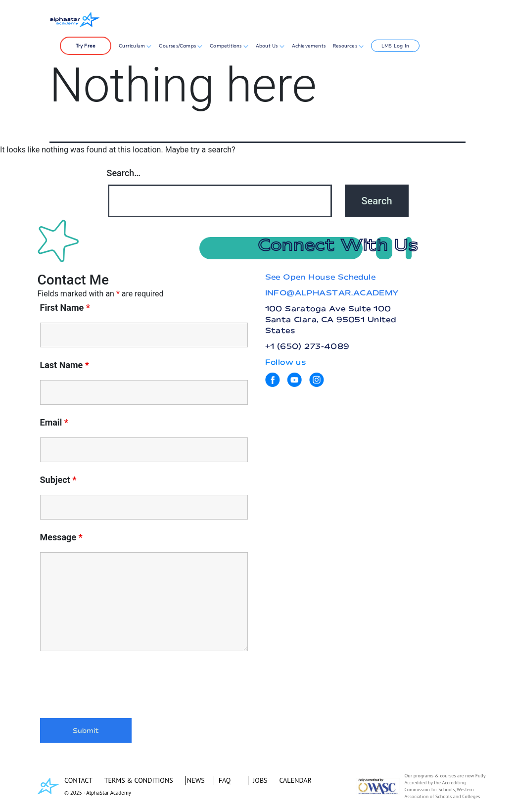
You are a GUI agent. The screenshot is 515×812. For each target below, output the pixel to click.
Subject (58, 480)
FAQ (225, 780)
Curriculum (135, 46)
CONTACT (78, 780)
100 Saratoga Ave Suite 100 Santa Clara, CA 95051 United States (331, 319)
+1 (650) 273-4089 (307, 346)
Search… (124, 173)
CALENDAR (296, 780)
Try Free (86, 46)
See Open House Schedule (321, 277)
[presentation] (115, 686)
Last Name (65, 365)
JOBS (260, 780)
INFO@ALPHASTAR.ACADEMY (332, 293)
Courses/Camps (181, 46)
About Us (270, 46)
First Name (65, 308)
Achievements (309, 46)
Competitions (227, 46)
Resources (348, 46)
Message (61, 537)
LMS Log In (395, 46)
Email (54, 423)
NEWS (196, 780)
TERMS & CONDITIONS (139, 780)
